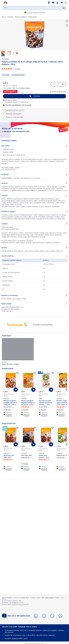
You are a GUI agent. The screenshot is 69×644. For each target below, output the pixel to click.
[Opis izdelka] (34, 146)
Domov (4, 17)
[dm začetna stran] (5, 3)
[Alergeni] (34, 248)
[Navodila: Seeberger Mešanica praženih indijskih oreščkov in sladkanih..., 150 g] (7, 410)
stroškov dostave (25, 88)
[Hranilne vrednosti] (34, 256)
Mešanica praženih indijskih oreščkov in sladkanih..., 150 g (10, 403)
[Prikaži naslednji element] (64, 383)
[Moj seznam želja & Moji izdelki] (53, 3)
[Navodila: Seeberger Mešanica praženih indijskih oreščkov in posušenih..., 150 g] (25, 410)
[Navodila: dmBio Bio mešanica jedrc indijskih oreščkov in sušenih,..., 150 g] (42, 410)
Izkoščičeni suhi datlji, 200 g (9, 456)
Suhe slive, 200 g (27, 456)
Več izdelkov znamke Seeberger (28, 325)
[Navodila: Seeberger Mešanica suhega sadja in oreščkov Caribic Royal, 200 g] (60, 410)
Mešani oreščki (33, 17)
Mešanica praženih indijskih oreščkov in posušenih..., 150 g (28, 403)
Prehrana (10, 17)
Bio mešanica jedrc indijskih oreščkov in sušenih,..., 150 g (46, 403)
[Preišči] (64, 8)
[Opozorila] (34, 183)
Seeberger (5, 59)
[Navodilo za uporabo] (34, 212)
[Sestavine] (34, 196)
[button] (66, 3)
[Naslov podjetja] (34, 304)
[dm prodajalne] (49, 3)
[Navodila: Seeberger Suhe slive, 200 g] (25, 464)
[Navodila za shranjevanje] (34, 296)
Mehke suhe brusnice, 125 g (44, 456)
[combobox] (34, 8)
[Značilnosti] (34, 175)
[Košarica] (62, 3)
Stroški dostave (49, 598)
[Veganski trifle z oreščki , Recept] (18, 352)
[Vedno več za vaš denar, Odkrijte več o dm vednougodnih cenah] (34, 130)
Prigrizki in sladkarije (21, 17)
